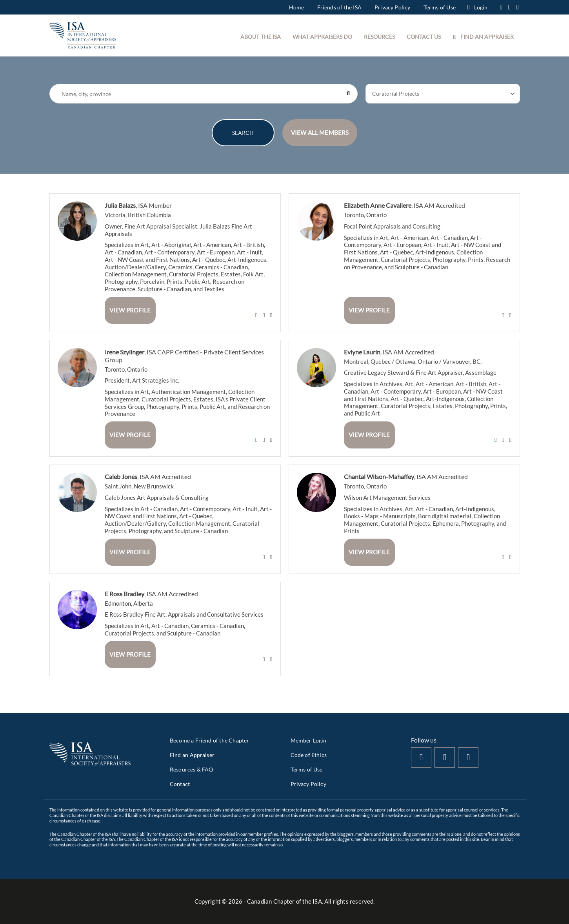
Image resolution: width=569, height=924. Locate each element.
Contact (180, 784)
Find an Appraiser (192, 755)
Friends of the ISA (339, 7)
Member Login (309, 740)
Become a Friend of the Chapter (209, 740)
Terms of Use (440, 7)
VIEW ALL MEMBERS (320, 133)
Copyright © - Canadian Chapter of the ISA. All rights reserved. (285, 901)
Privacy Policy (392, 7)
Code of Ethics (309, 755)
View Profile (130, 310)
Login (477, 7)
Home (297, 7)
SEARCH (243, 133)
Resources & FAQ (192, 769)
